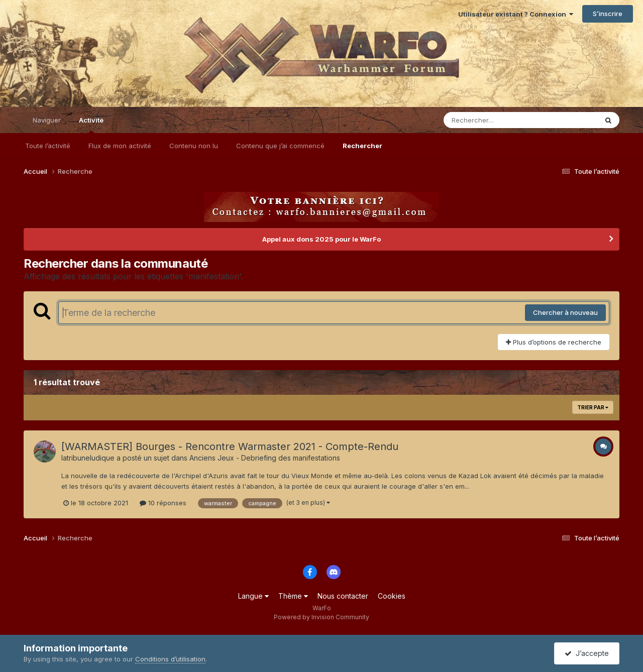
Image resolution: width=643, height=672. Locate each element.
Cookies (392, 596)
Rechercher (362, 146)
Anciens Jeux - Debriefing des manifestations (265, 458)
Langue (253, 596)
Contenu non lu (194, 146)
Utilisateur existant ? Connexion (516, 14)
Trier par (593, 407)
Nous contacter (343, 596)
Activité (91, 125)
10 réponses (163, 503)
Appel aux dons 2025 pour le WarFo (321, 239)
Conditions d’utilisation (170, 659)
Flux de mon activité (120, 146)
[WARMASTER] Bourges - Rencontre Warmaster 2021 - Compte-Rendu (230, 446)
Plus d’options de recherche (554, 342)
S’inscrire (608, 14)
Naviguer (47, 120)
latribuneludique (88, 458)
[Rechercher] (492, 120)
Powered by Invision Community (321, 617)
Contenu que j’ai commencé (280, 146)
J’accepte (587, 653)
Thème (293, 596)
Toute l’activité (48, 146)
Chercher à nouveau (565, 312)
